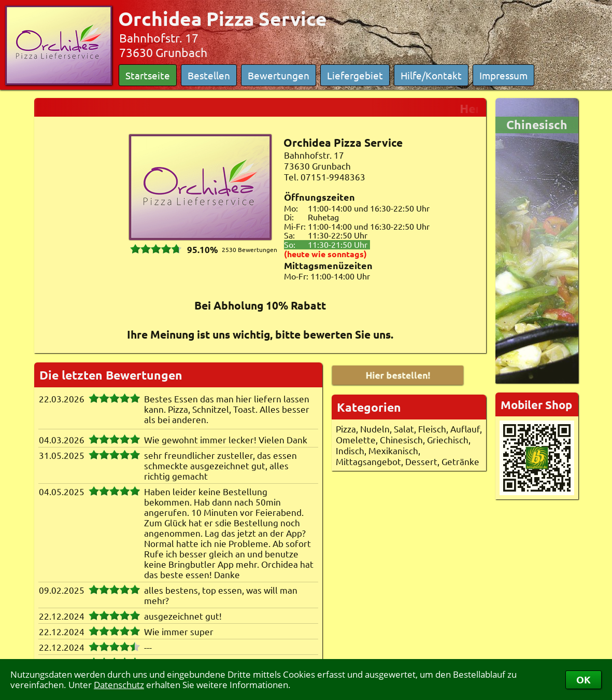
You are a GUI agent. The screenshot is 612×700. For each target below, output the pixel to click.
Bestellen (209, 75)
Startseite (148, 75)
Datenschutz (119, 685)
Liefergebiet (355, 75)
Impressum (503, 75)
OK (583, 680)
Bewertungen (279, 75)
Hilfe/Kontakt (431, 75)
